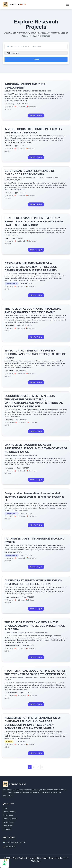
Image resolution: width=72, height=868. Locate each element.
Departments (8, 815)
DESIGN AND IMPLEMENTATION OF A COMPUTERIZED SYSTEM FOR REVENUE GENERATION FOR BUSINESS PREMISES (31, 267)
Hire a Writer (8, 826)
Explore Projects (9, 812)
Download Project (9, 819)
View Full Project (36, 115)
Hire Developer (9, 822)
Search (36, 59)
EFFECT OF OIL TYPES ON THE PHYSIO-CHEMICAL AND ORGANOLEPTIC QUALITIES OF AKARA (35, 354)
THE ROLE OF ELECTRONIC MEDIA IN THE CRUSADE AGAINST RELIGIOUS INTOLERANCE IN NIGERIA (35, 626)
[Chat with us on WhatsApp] (5, 863)
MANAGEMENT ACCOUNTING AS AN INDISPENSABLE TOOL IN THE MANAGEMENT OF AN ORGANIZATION (36, 448)
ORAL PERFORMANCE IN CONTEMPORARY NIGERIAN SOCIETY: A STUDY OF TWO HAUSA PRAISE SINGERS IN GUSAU (34, 221)
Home (5, 808)
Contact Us (7, 829)
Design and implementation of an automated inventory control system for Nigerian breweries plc (34, 497)
